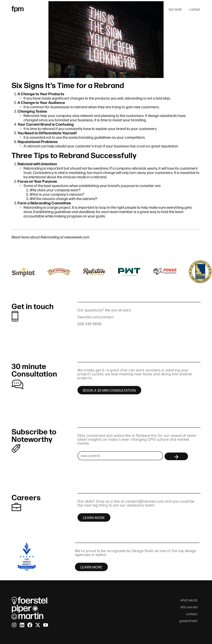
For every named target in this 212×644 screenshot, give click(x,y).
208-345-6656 (90, 324)
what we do (153, 9)
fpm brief (175, 9)
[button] (5, 272)
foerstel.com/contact (96, 317)
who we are (129, 9)
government (188, 621)
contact (195, 9)
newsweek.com (77, 237)
